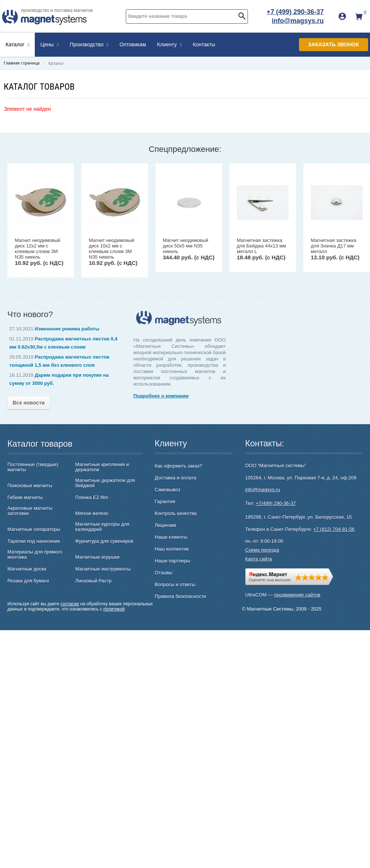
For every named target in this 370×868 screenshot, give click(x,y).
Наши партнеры (172, 561)
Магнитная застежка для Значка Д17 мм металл (334, 246)
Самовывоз (167, 490)
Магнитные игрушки (97, 557)
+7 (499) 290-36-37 (295, 12)
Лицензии (165, 525)
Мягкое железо (92, 513)
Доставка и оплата (175, 478)
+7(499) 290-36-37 (276, 503)
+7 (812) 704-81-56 (334, 529)
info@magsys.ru (298, 21)
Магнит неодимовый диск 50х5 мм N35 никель (186, 246)
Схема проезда (262, 550)
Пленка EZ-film (92, 498)
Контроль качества (176, 513)
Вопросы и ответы (175, 584)
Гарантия (165, 501)
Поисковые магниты (30, 486)
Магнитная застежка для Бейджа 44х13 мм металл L (261, 246)
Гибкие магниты (25, 498)
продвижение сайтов (297, 595)
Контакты (204, 44)
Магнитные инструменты (103, 569)
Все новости (29, 403)
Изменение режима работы (67, 329)
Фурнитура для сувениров (104, 541)
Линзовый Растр (93, 581)
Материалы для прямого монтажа (35, 555)
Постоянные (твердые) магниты (33, 467)
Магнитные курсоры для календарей (102, 527)
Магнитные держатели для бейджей (105, 483)
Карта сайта (259, 559)
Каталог (17, 44)
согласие (70, 604)
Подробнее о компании (161, 396)
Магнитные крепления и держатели (102, 467)
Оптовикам (133, 44)
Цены (49, 44)
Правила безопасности (180, 596)
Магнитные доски (27, 569)
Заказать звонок (334, 44)
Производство (89, 44)
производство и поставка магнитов (57, 10)
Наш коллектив (172, 549)
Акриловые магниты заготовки (30, 511)
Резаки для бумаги (28, 581)
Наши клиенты (171, 537)
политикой (114, 609)
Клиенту (170, 44)
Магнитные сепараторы (34, 529)
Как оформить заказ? (178, 466)
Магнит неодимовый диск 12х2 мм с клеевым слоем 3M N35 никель (38, 249)
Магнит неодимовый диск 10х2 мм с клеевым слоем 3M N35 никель (112, 249)
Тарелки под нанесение (34, 541)
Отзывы (164, 573)
